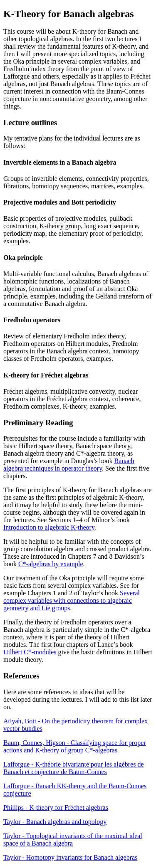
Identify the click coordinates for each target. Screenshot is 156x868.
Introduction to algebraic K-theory (49, 527)
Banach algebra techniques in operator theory (69, 465)
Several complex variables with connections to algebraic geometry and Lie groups (72, 600)
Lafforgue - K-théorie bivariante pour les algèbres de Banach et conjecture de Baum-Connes (74, 768)
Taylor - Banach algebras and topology (55, 822)
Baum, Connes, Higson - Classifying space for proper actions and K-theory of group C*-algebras (75, 746)
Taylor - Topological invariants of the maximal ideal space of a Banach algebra (73, 840)
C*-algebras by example (51, 564)
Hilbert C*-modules (30, 652)
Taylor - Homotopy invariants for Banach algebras (70, 857)
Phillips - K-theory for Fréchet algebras (56, 808)
